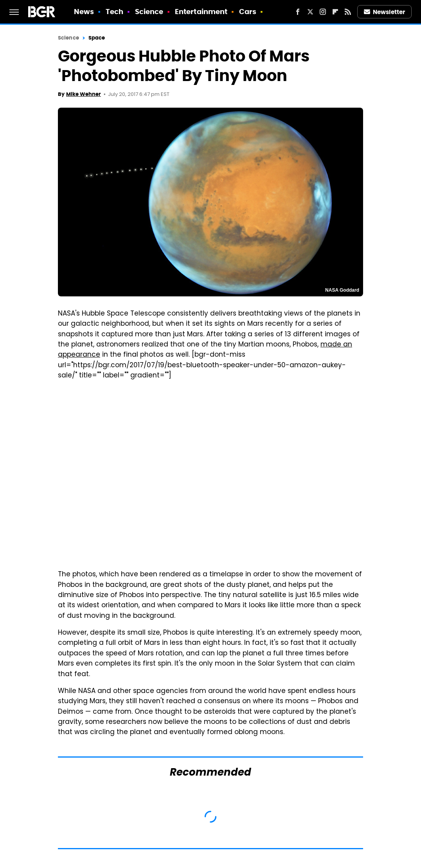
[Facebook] (298, 12)
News (84, 12)
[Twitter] (310, 12)
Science (149, 12)
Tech (114, 12)
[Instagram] (323, 12)
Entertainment (201, 12)
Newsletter (385, 12)
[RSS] (348, 12)
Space (97, 38)
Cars (248, 12)
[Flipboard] (335, 12)
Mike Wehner (84, 94)
